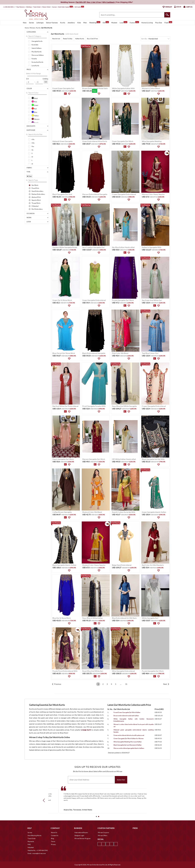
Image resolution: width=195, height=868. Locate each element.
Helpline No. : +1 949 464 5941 (38, 850)
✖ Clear (29, 176)
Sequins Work (36, 200)
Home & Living (147, 23)
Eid (106, 22)
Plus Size (159, 23)
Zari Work (35, 185)
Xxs (33, 146)
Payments (31, 841)
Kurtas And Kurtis (37, 62)
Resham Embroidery (38, 194)
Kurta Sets (35, 45)
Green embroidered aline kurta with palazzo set (129, 735)
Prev (45, 800)
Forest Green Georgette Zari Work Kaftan (127, 712)
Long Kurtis (35, 66)
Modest (114, 23)
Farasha (34, 59)
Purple (35, 122)
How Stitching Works (34, 835)
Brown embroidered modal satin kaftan (126, 716)
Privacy (53, 844)
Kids (79, 23)
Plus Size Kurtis (37, 52)
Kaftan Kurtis (80, 39)
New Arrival (56, 39)
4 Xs (33, 139)
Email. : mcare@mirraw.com (37, 853)
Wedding (95, 22)
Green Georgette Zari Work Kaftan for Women (129, 739)
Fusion (134, 22)
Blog (52, 838)
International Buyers (81, 833)
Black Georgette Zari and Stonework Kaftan (128, 745)
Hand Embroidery (37, 191)
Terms (53, 841)
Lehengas (40, 23)
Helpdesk (31, 847)
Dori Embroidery (37, 209)
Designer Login (79, 835)
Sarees (31, 23)
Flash (168, 22)
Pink (34, 101)
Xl (32, 164)
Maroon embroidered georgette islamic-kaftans (129, 748)
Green (35, 105)
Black (35, 98)
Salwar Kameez (52, 23)
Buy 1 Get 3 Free (92, 39)
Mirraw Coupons (103, 833)
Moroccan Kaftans (38, 55)
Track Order (37, 7)
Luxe (123, 22)
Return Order (46, 7)
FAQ (29, 844)
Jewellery (71, 23)
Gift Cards (79, 7)
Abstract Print (36, 197)
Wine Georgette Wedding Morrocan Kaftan (128, 742)
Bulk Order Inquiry (64, 7)
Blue (34, 112)
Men (85, 23)
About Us (54, 833)
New (25, 23)
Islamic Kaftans (37, 48)
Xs (32, 150)
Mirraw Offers (103, 835)
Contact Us (55, 835)
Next (165, 684)
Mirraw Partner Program (83, 838)
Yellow (35, 115)
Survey (54, 7)
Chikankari (35, 206)
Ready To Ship (68, 39)
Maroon (36, 119)
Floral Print (35, 188)
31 (126, 684)
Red (34, 108)
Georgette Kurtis (37, 41)
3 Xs (33, 143)
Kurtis (63, 23)
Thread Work (36, 203)
